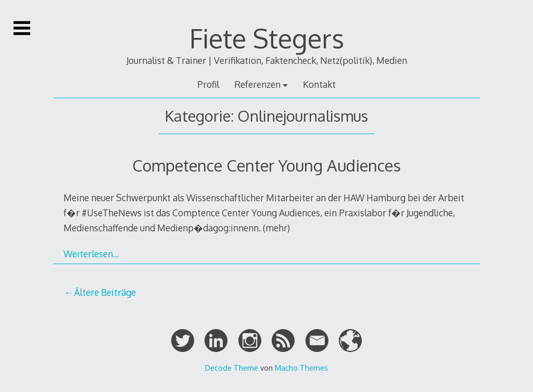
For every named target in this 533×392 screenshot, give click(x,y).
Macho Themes (301, 368)
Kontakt (319, 84)
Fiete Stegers (267, 38)
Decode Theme (232, 368)
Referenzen (257, 84)
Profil (208, 84)
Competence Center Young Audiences (266, 165)
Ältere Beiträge (105, 292)
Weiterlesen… (91, 254)
